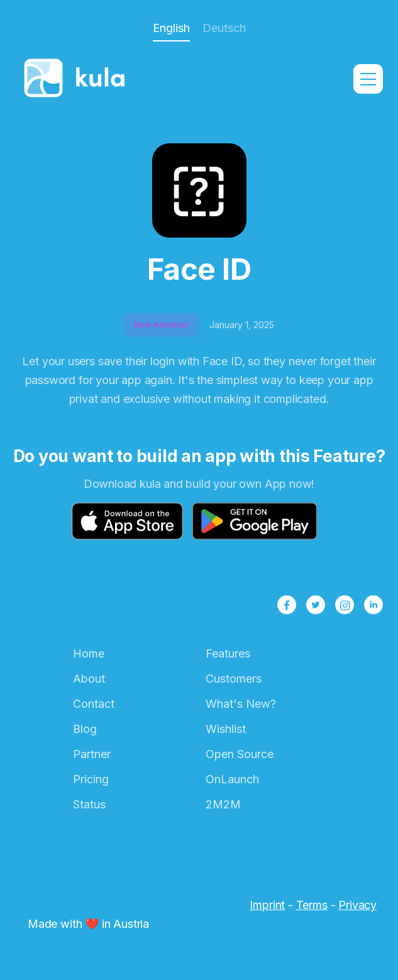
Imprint (267, 905)
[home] (78, 79)
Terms (312, 905)
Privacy (357, 905)
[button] (368, 79)
